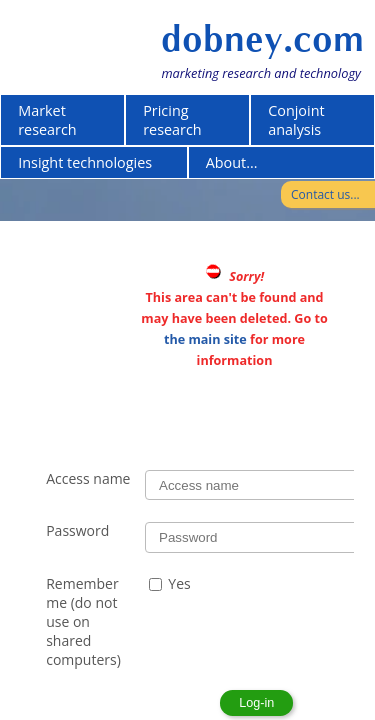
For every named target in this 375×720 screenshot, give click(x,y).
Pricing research (172, 120)
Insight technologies (85, 162)
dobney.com (262, 39)
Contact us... (325, 194)
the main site (205, 339)
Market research (47, 120)
